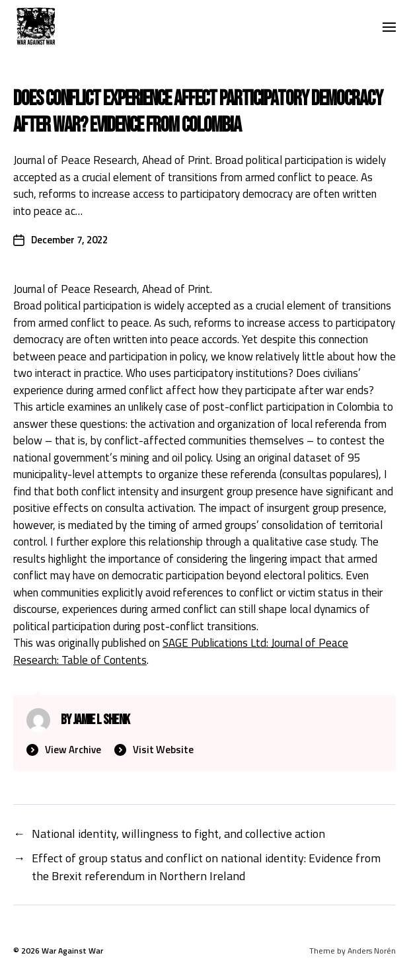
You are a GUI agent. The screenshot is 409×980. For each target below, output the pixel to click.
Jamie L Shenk (101, 720)
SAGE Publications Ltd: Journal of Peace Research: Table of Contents (181, 651)
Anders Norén (372, 951)
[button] (390, 26)
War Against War (72, 951)
